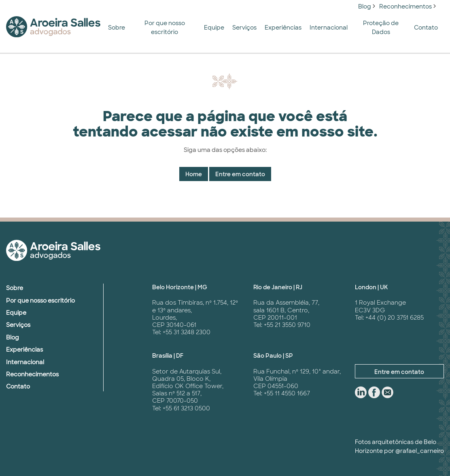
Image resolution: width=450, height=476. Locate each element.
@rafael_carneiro (420, 451)
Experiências (283, 28)
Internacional (329, 28)
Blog (365, 6)
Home (194, 174)
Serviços (244, 28)
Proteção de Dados (381, 28)
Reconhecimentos (405, 6)
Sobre (117, 28)
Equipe (214, 28)
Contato (426, 28)
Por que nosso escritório (165, 28)
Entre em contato (240, 174)
